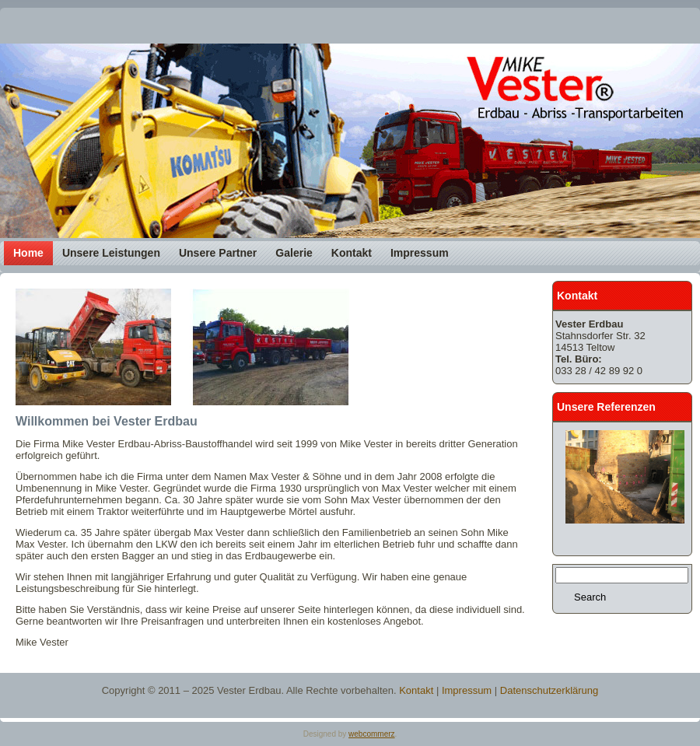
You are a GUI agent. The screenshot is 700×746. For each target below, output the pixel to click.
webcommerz (371, 734)
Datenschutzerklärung (549, 690)
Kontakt (416, 690)
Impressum (467, 690)
